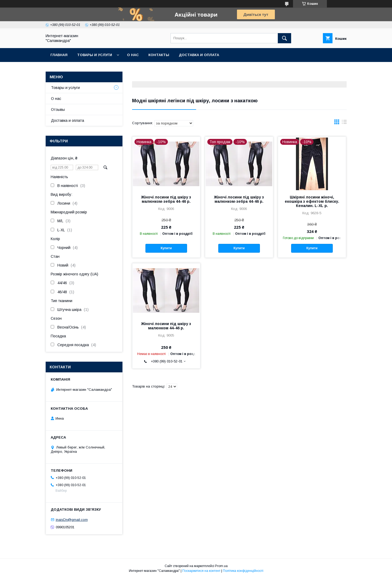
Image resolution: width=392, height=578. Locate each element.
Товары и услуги (95, 55)
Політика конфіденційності (243, 571)
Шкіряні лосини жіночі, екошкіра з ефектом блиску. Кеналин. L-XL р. (312, 201)
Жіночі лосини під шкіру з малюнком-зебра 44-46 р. (166, 199)
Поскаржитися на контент (201, 571)
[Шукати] (284, 38)
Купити (166, 248)
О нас (133, 55)
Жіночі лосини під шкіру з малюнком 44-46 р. (166, 326)
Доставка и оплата (199, 55)
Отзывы (58, 110)
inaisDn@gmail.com (72, 520)
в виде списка (344, 123)
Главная (59, 55)
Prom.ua (221, 566)
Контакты (159, 55)
